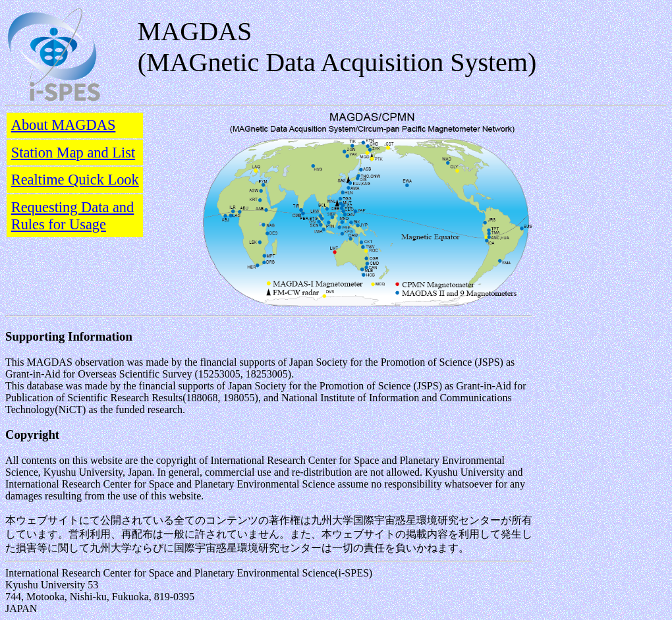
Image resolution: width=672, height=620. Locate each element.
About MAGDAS (64, 125)
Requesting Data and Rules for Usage (73, 216)
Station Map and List (73, 153)
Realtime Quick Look (75, 180)
